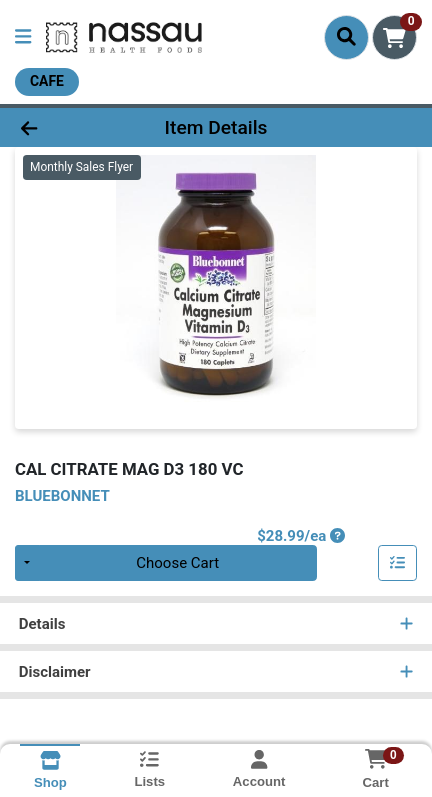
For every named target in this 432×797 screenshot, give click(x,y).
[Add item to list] (398, 563)
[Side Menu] (23, 37)
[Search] (346, 37)
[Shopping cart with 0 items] (394, 37)
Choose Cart (177, 563)
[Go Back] (65, 127)
